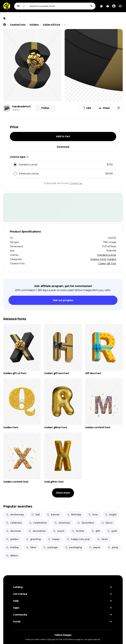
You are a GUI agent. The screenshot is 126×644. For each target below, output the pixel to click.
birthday (74, 515)
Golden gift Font (107, 264)
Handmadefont (21, 106)
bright (111, 515)
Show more (63, 493)
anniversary (15, 515)
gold (112, 531)
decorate (14, 531)
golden (12, 539)
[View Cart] (101, 6)
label (31, 547)
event (59, 531)
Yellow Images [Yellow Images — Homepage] (63, 635)
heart (103, 539)
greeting (33, 539)
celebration (38, 523)
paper (95, 547)
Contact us (76, 183)
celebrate (14, 523)
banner (53, 515)
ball (35, 515)
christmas (62, 523)
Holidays (112, 259)
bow (93, 515)
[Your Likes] (108, 6)
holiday (12, 547)
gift (96, 531)
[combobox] (61, 6)
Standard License (107, 255)
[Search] (92, 6)
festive (78, 531)
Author (16, 110)
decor (107, 523)
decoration (37, 531)
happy (54, 539)
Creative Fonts (98, 259)
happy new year (78, 539)
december (86, 523)
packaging (73, 547)
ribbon (12, 556)
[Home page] (5, 25)
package (50, 547)
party (113, 547)
